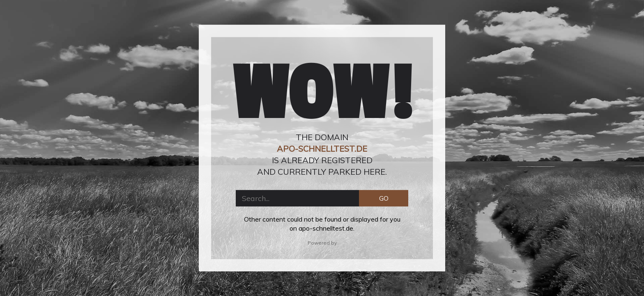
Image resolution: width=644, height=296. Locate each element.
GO (384, 198)
